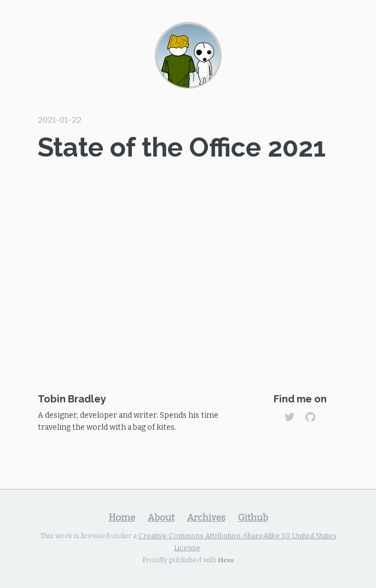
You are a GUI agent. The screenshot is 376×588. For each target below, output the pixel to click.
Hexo (226, 559)
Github (253, 517)
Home (122, 517)
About (161, 517)
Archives (206, 517)
